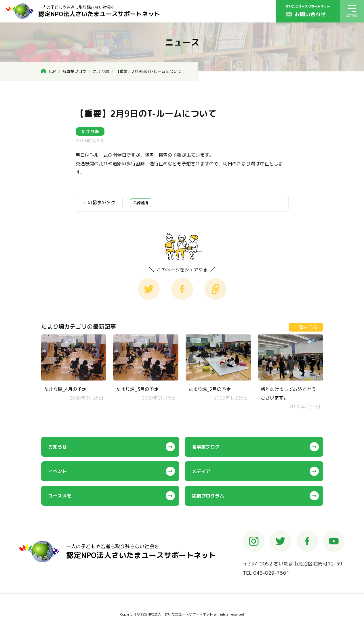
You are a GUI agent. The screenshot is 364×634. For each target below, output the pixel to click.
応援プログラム (208, 496)
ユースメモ (60, 496)
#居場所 (141, 203)
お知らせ (58, 447)
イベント (58, 471)
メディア (201, 471)
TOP (52, 71)
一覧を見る (306, 327)
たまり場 (101, 71)
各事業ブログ (75, 71)
